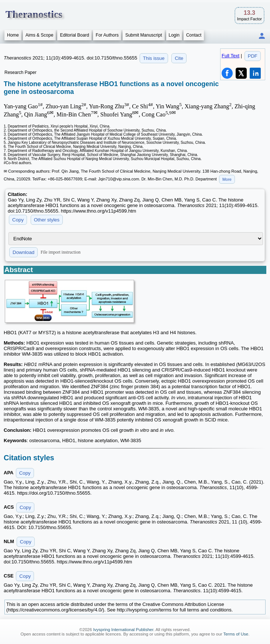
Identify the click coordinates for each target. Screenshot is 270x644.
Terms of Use (236, 634)
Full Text (230, 56)
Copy (18, 220)
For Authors (107, 35)
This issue (154, 58)
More (227, 179)
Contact (194, 35)
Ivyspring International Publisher (123, 630)
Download (23, 252)
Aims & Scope (39, 35)
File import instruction (61, 252)
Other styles (47, 220)
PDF (253, 56)
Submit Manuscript (143, 35)
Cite (179, 58)
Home (13, 35)
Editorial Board (74, 35)
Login (174, 35)
